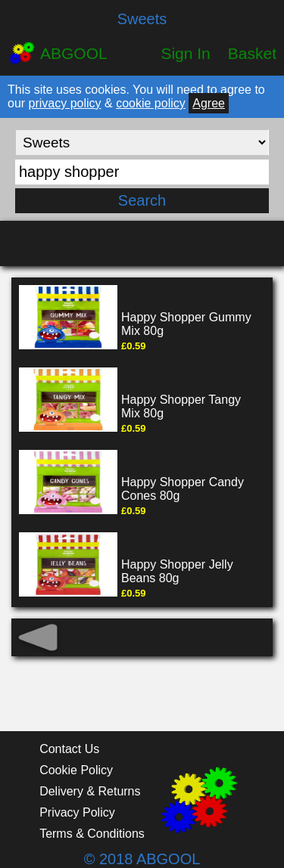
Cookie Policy (76, 770)
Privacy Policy (77, 812)
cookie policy (151, 103)
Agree (209, 103)
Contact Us (69, 749)
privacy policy (65, 103)
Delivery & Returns (90, 791)
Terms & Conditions (92, 834)
